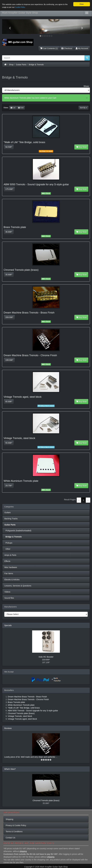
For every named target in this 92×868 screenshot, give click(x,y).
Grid (21, 108)
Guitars (8, 513)
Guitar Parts (21, 65)
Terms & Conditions (14, 832)
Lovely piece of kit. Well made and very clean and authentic (30, 757)
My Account (82, 48)
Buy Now (81, 147)
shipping (23, 851)
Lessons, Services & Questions (18, 586)
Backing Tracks (11, 519)
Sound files (9, 598)
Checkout (67, 48)
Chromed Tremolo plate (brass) (46, 800)
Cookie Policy (20, 7)
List (13, 108)
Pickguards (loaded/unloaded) (18, 531)
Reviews (8, 728)
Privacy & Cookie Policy (16, 825)
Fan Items (9, 573)
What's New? (10, 769)
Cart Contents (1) (49, 48)
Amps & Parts (10, 555)
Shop (11, 65)
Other (7, 549)
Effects (7, 561)
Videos (7, 592)
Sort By (83, 108)
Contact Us (10, 838)
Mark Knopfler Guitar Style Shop (20, 13)
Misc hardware (11, 567)
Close (82, 4)
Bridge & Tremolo (36, 65)
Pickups (8, 543)
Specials (8, 625)
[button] (9, 27)
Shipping (9, 819)
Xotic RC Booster (46, 657)
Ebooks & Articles (12, 580)
